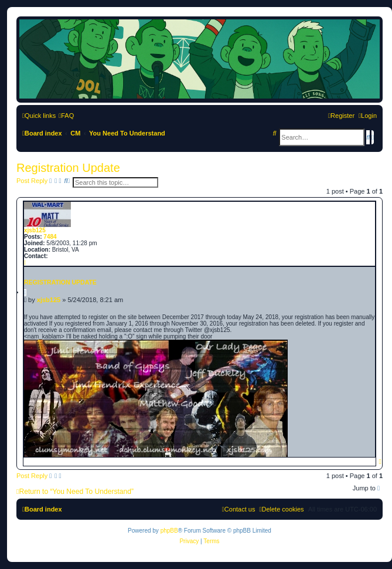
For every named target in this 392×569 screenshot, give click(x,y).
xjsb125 (35, 230)
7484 (50, 237)
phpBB (169, 531)
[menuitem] (66, 116)
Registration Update (68, 168)
